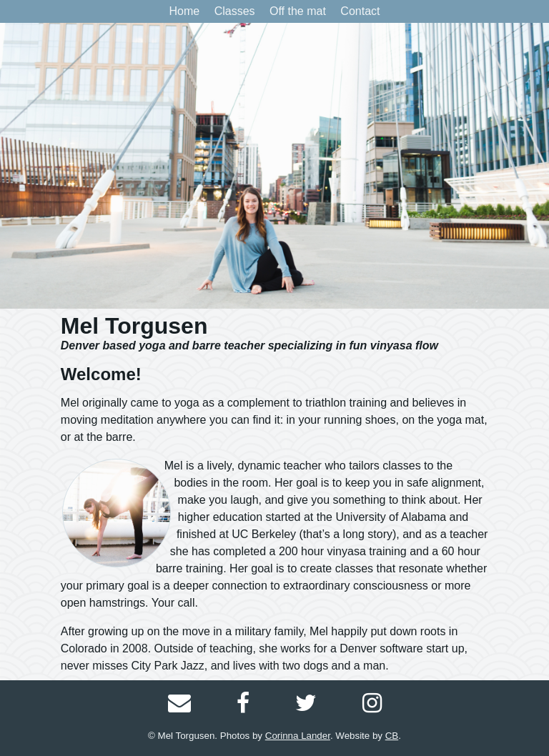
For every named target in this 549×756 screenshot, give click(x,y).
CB (392, 736)
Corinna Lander (298, 736)
